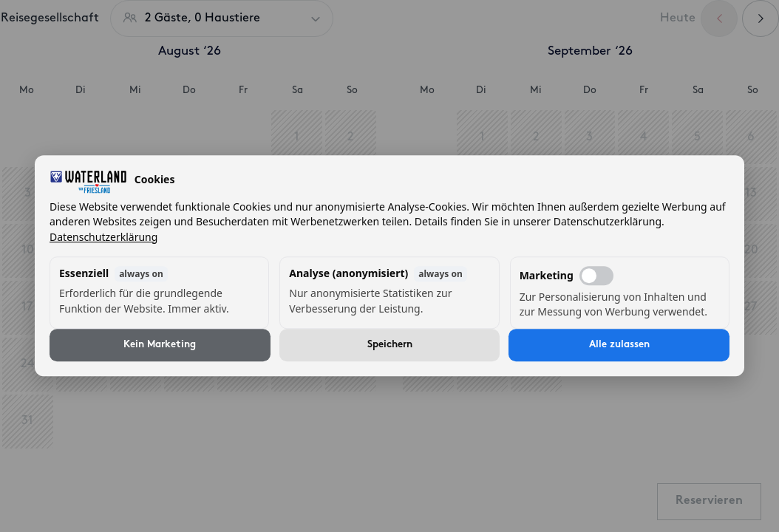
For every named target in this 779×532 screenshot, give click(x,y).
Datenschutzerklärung (103, 237)
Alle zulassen (619, 345)
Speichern (390, 345)
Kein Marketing (160, 345)
